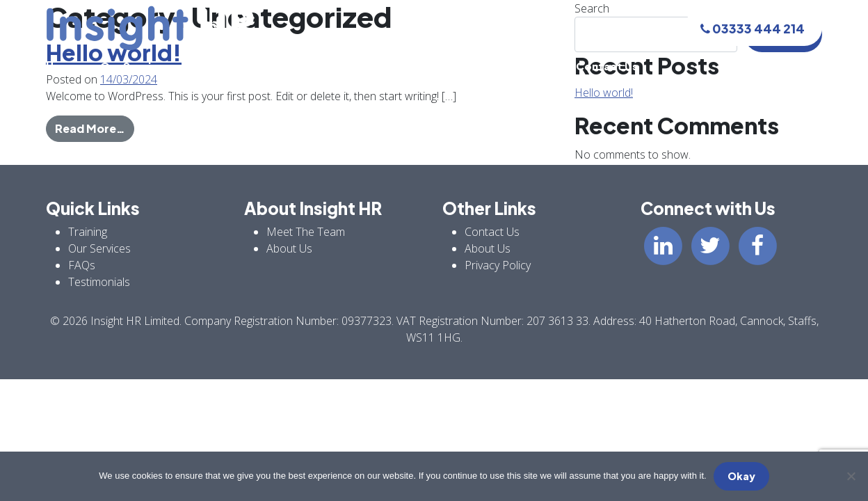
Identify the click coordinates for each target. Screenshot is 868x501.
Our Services (135, 66)
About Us (387, 66)
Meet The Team (299, 66)
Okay (741, 476)
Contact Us (607, 66)
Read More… (95, 128)
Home (62, 66)
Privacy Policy (498, 265)
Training (214, 66)
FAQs (449, 66)
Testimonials (520, 66)
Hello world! (604, 93)
